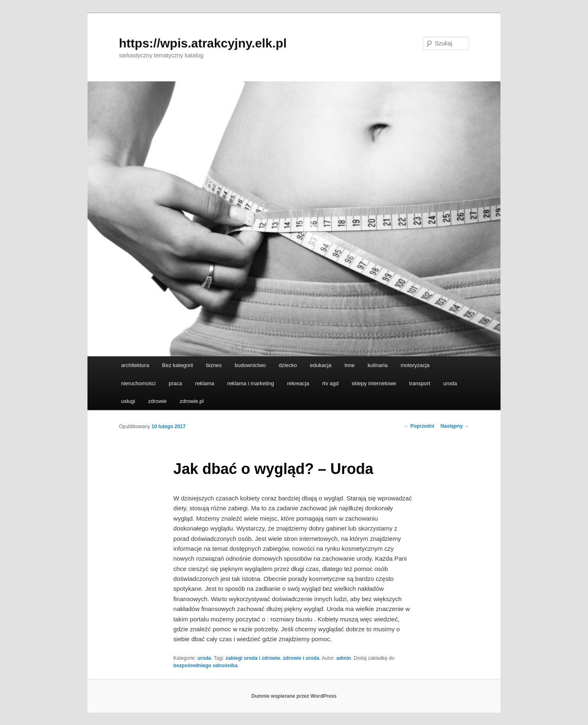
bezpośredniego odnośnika (205, 666)
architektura (135, 365)
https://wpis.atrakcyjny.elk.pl (203, 43)
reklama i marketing (250, 383)
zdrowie (158, 401)
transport (420, 383)
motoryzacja (415, 365)
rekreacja (298, 383)
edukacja (321, 365)
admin (343, 658)
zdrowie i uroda (301, 658)
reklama (205, 383)
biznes (214, 365)
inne (350, 365)
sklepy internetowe (374, 383)
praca (176, 383)
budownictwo (250, 365)
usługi (128, 401)
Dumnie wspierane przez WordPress (294, 696)
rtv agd (330, 383)
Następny (455, 426)
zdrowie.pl (192, 401)
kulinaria (377, 365)
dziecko (288, 365)
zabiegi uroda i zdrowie (253, 658)
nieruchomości (138, 383)
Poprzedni (419, 426)
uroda (450, 383)
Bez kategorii (178, 365)
